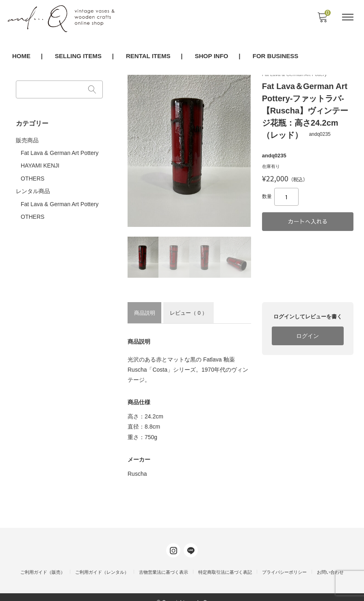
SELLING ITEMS (78, 57)
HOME (21, 57)
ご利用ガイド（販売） (43, 562)
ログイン (307, 344)
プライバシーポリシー (284, 562)
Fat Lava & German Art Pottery (61, 150)
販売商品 (28, 137)
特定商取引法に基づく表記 (225, 562)
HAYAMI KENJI (41, 162)
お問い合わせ (330, 562)
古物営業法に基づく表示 (164, 562)
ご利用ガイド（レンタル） (102, 562)
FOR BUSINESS (276, 57)
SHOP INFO (211, 57)
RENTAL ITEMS (148, 57)
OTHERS (34, 174)
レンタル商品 (34, 187)
